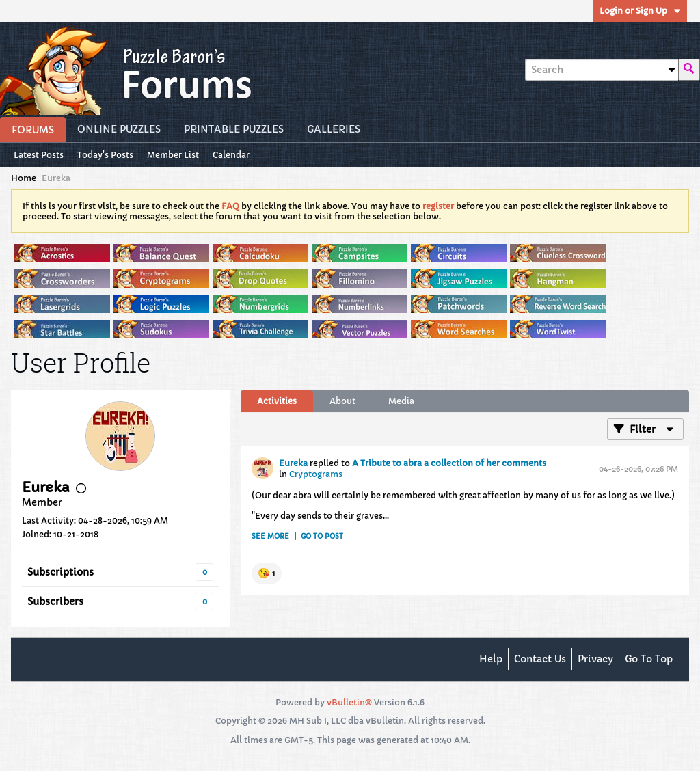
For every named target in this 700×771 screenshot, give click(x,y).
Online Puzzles (119, 129)
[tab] (277, 401)
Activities (277, 401)
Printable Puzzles (234, 129)
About (342, 401)
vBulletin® (349, 702)
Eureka (293, 463)
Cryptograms (316, 474)
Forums (33, 130)
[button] (267, 573)
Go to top (649, 659)
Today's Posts (105, 155)
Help (491, 659)
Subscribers (55, 601)
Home (24, 178)
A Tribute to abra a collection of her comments (449, 463)
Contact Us (540, 659)
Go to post (322, 536)
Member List (173, 155)
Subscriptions (60, 572)
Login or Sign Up (640, 11)
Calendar (231, 155)
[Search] (602, 70)
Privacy (595, 659)
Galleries (334, 129)
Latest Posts (39, 155)
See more (270, 536)
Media (401, 401)
